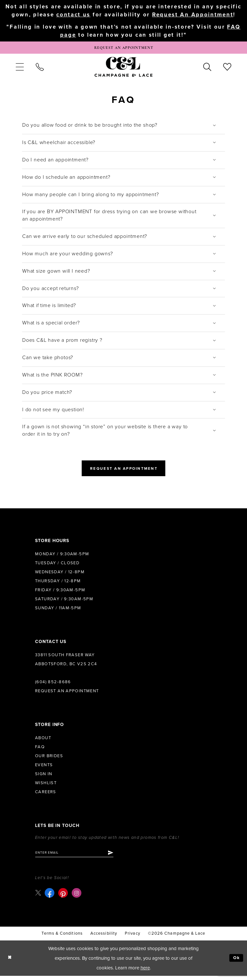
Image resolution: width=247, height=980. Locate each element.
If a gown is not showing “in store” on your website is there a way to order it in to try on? (105, 432)
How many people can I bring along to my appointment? (91, 196)
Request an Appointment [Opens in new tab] (124, 471)
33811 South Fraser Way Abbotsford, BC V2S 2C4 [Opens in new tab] (66, 663)
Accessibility (104, 938)
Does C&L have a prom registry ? (62, 342)
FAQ (40, 750)
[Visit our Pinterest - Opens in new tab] (64, 897)
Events (44, 768)
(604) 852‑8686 (53, 685)
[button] (20, 68)
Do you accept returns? (50, 290)
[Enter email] (78, 856)
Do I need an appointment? (55, 161)
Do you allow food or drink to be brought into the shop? (90, 127)
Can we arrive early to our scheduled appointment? (85, 238)
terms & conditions (62, 938)
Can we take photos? (48, 359)
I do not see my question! (53, 411)
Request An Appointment (193, 15)
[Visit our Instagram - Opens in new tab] (78, 897)
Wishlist (46, 786)
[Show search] (207, 68)
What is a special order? (51, 325)
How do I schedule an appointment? (66, 179)
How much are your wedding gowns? (68, 255)
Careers (46, 795)
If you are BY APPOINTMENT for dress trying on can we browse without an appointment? (109, 217)
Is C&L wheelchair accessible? (59, 144)
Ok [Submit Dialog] (236, 962)
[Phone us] (40, 68)
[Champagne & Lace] (123, 68)
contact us (73, 15)
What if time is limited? (49, 307)
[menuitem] (20, 68)
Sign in (44, 777)
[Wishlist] (227, 68)
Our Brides (49, 759)
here (145, 972)
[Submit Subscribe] (118, 856)
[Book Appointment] (123, 49)
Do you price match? (47, 394)
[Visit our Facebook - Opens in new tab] (50, 897)
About (43, 741)
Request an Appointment (67, 694)
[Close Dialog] (10, 962)
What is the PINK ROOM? (52, 377)
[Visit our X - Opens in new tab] (38, 897)
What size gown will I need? (56, 273)
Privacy (133, 938)
